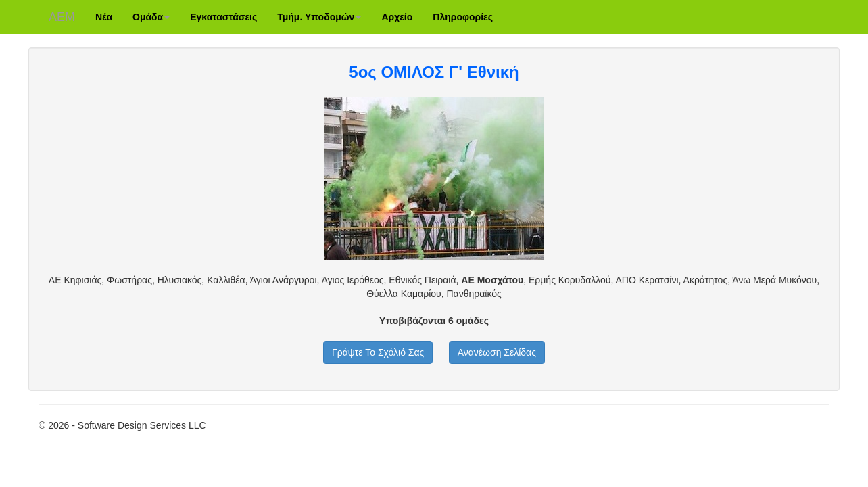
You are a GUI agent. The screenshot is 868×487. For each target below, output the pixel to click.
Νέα (104, 17)
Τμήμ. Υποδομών (319, 17)
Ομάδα (151, 17)
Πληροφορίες (463, 17)
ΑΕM (62, 17)
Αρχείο (397, 17)
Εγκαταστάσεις (223, 17)
